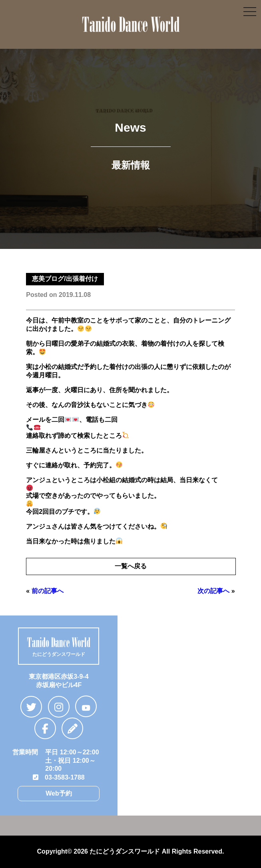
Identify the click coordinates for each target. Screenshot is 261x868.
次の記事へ (213, 591)
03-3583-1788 (59, 777)
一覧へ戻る (131, 566)
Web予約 (59, 793)
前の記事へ (48, 591)
